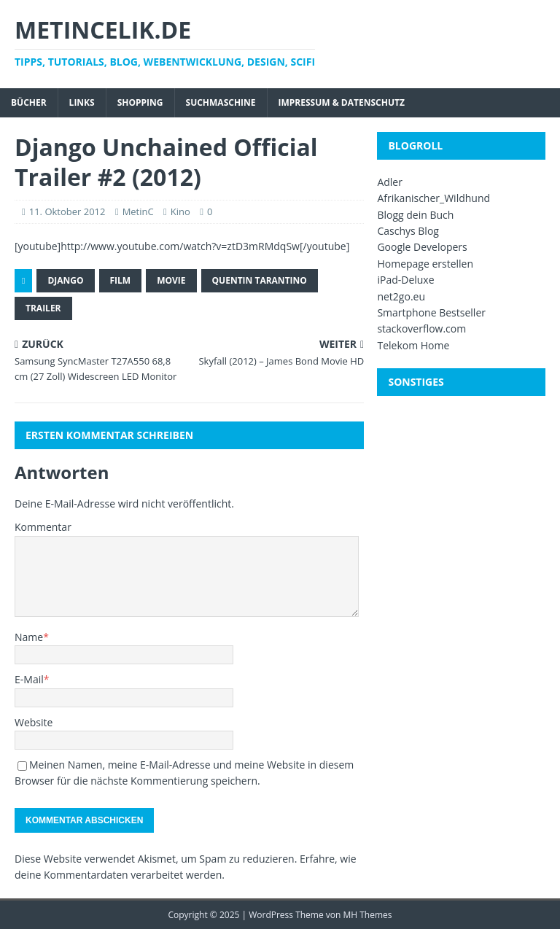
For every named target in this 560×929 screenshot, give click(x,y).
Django (65, 280)
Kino (180, 211)
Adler (390, 182)
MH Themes (368, 915)
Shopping (140, 102)
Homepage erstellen (425, 264)
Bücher (29, 102)
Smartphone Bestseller (431, 312)
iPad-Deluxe (405, 280)
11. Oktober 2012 (67, 211)
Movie (171, 280)
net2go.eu (401, 296)
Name (29, 637)
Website (34, 722)
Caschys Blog (408, 231)
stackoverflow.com (421, 329)
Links (82, 102)
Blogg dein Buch (415, 215)
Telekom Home (413, 345)
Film (121, 280)
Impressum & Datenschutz (342, 102)
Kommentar (43, 527)
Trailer (43, 308)
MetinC (138, 211)
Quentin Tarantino (260, 280)
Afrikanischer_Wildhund (433, 198)
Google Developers (422, 247)
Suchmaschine (221, 102)
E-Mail (29, 679)
